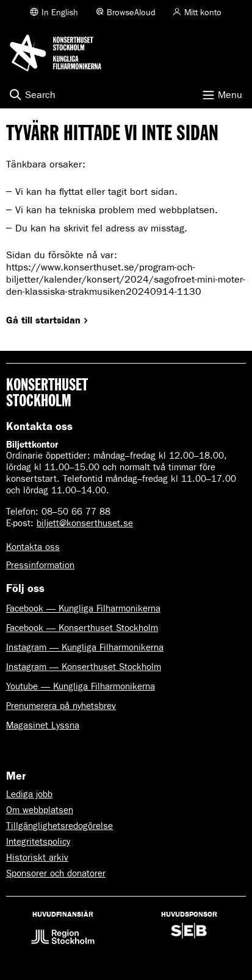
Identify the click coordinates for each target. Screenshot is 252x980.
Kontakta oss (33, 547)
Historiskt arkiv (37, 858)
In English (60, 12)
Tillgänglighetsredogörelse (59, 826)
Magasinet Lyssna (43, 725)
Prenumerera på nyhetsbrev (61, 706)
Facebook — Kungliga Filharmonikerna (83, 608)
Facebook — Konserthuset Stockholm (82, 628)
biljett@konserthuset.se (85, 523)
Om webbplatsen (40, 810)
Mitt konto (203, 12)
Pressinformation (40, 565)
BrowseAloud (131, 12)
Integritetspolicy (38, 842)
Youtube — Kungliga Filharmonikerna (81, 686)
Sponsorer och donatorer (56, 873)
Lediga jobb (29, 794)
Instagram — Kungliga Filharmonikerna (85, 647)
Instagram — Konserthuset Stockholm (84, 667)
